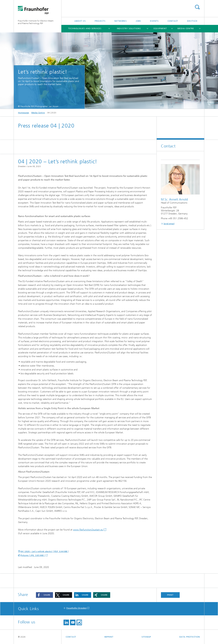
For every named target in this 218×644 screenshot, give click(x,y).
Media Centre (186, 28)
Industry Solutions (129, 28)
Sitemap (146, 637)
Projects (100, 21)
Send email (169, 224)
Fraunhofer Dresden (76, 608)
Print (170, 595)
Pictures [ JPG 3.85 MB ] (33, 555)
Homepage (24, 113)
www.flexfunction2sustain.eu (88, 530)
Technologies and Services (85, 28)
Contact (173, 21)
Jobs (138, 21)
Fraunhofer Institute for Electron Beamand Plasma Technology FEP (36, 22)
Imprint (109, 637)
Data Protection (190, 637)
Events (154, 21)
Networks (121, 21)
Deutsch (192, 21)
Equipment (160, 28)
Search (197, 7)
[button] (44, 595)
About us (80, 21)
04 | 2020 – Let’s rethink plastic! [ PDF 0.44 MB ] (45, 551)
